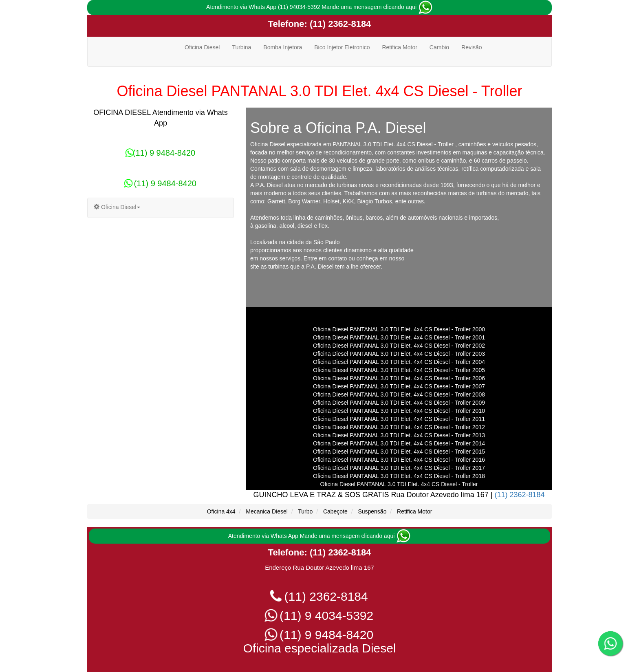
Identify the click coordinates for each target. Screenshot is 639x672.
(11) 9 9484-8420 (161, 153)
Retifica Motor (399, 47)
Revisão (472, 47)
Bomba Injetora (283, 47)
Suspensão (372, 511)
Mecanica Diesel (267, 511)
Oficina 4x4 (221, 511)
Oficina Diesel (202, 47)
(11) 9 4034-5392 (320, 616)
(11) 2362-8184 (339, 24)
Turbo (305, 511)
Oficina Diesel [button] (117, 207)
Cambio (439, 47)
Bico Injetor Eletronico (342, 47)
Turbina (241, 47)
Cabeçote (335, 511)
